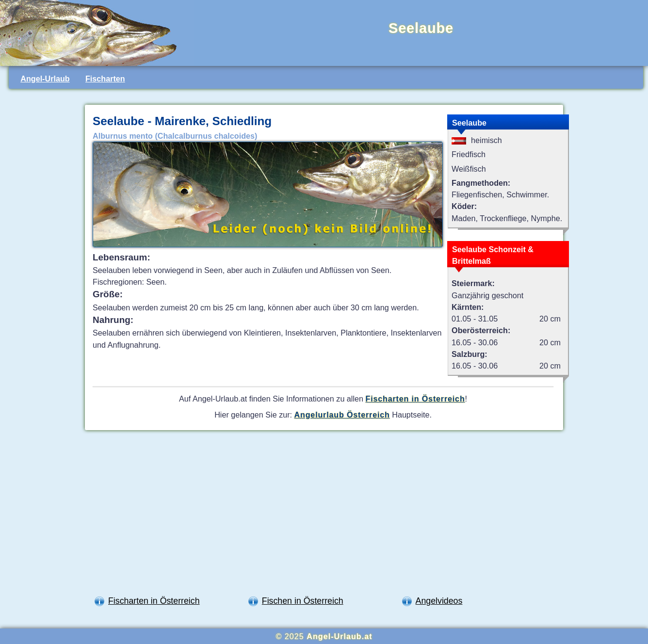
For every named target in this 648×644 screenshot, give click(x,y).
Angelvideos (439, 601)
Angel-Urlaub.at (339, 636)
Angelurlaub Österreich (342, 415)
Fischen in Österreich (303, 601)
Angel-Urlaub (45, 79)
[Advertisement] (324, 515)
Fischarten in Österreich (415, 399)
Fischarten (105, 79)
